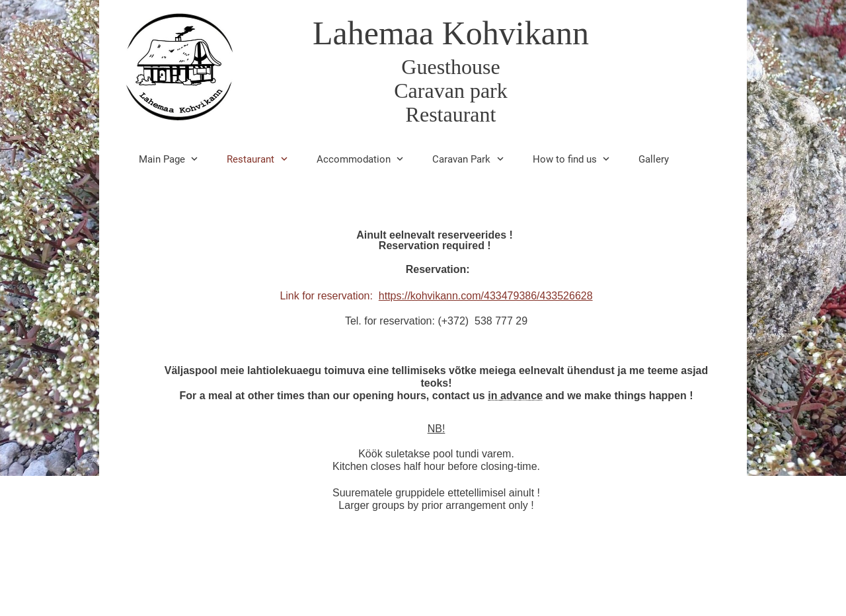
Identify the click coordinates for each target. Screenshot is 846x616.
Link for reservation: (436, 296)
